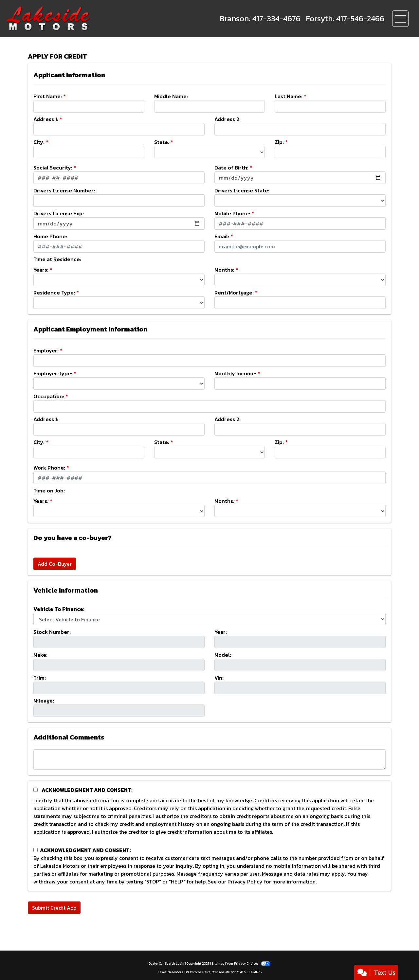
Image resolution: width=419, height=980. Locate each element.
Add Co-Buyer (55, 564)
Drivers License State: (242, 190)
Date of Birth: (231, 168)
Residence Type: (54, 293)
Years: (41, 270)
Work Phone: (49, 468)
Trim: (40, 678)
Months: (224, 270)
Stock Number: (52, 632)
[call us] (260, 19)
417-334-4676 (251, 972)
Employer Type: (53, 373)
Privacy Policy (245, 882)
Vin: (219, 678)
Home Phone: (50, 236)
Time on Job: (49, 490)
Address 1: (46, 119)
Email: (222, 236)
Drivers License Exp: (59, 213)
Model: (223, 655)
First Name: (48, 96)
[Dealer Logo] (69, 19)
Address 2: (228, 119)
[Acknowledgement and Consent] (36, 790)
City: (39, 142)
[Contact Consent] (36, 850)
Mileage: (44, 701)
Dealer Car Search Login (166, 963)
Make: (40, 655)
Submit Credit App (54, 908)
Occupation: (49, 396)
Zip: (279, 142)
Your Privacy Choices (248, 963)
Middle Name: (171, 96)
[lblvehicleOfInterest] (209, 619)
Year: (221, 632)
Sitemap (218, 963)
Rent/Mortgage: (234, 293)
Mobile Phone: (232, 213)
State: (162, 142)
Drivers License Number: (64, 190)
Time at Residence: (57, 259)
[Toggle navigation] (400, 19)
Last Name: (289, 96)
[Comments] (209, 759)
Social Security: (53, 168)
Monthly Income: (235, 373)
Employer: (46, 350)
